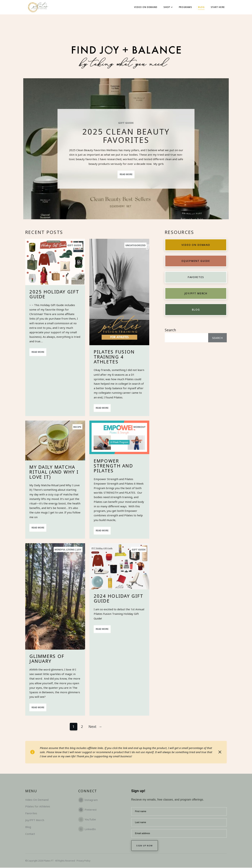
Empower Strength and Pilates (113, 466)
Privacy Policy (83, 861)
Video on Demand (196, 245)
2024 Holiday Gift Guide (119, 598)
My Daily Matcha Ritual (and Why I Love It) (54, 472)
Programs (185, 7)
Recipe (77, 427)
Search (170, 330)
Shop (168, 7)
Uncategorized (136, 245)
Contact (30, 834)
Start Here (218, 7)
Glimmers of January (47, 659)
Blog (201, 7)
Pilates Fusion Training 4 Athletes (114, 357)
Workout (140, 427)
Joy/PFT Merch (196, 294)
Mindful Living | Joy (68, 550)
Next (95, 727)
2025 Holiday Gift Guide (54, 294)
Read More (126, 174)
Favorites (196, 277)
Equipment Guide (196, 261)
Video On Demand (146, 7)
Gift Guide (126, 123)
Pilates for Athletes (38, 807)
